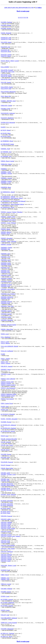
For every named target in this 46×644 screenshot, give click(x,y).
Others (40, 8)
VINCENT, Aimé (5, 525)
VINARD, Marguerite (7, 484)
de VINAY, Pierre (5, 511)
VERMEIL (4, 169)
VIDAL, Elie (4, 362)
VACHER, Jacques (6, 28)
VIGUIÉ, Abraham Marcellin (9, 439)
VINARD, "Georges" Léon (8, 474)
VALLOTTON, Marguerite (8, 92)
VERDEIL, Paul (5, 149)
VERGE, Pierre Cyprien (7, 161)
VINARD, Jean (5, 479)
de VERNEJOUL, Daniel (8, 192)
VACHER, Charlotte (6, 22)
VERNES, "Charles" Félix (8, 217)
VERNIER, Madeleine (7, 297)
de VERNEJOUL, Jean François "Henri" (12, 198)
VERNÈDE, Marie (6, 187)
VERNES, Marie (5, 229)
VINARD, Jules (5, 481)
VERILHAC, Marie (6, 164)
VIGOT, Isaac (4, 436)
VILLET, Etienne (5, 465)
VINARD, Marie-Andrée (8, 485)
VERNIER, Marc (5, 298)
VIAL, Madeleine (6, 337)
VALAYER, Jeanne (6, 42)
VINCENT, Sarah (5, 561)
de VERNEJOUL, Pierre (7, 207)
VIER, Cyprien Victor (7, 403)
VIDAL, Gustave (5, 363)
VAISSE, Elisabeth (6, 33)
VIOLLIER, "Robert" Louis (8, 565)
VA (19, 18)
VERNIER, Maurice (6, 302)
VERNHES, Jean (5, 249)
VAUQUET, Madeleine (7, 118)
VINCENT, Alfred (6, 527)
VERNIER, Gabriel (6, 281)
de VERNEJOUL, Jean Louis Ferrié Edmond (13, 201)
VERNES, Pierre (5, 234)
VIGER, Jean (4, 410)
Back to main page (23, 11)
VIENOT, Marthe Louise (7, 396)
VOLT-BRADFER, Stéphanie (9, 618)
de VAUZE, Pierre (6, 136)
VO (25, 18)
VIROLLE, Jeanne (6, 584)
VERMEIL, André (6, 172)
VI (23, 18)
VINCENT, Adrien (6, 524)
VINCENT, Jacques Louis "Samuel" (11, 536)
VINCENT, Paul (5, 541)
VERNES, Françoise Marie (8, 220)
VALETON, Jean (5, 47)
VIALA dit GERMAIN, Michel (9, 346)
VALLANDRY (5, 67)
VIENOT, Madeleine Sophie (8, 394)
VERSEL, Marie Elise (7, 329)
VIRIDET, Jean (5, 578)
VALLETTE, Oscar (6, 79)
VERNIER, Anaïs (6, 260)
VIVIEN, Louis (5, 596)
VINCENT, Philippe (6, 555)
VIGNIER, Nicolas (6, 422)
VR (27, 18)
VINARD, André (5, 473)
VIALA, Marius (5, 343)
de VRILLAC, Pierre (6, 636)
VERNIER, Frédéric (6, 278)
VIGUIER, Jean (5, 457)
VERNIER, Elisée (6, 275)
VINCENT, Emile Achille (8, 528)
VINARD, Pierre (5, 488)
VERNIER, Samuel (6, 311)
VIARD (3, 354)
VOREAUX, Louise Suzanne (9, 623)
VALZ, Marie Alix (6, 96)
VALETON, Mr (5, 50)
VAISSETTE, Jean (6, 38)
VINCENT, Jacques (6, 535)
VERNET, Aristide (6, 244)
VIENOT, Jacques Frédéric (8, 385)
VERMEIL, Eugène (6, 181)
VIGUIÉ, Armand (6, 442)
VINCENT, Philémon (7, 552)
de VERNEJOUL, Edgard (8, 197)
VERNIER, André (6, 263)
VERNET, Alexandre (6, 238)
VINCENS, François (6, 516)
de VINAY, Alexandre (7, 501)
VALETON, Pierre (6, 51)
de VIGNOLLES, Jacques (8, 431)
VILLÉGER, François (7, 462)
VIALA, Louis (5, 342)
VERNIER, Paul (5, 303)
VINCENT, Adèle (6, 519)
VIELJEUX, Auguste (6, 366)
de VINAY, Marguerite (7, 505)
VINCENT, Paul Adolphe (8, 545)
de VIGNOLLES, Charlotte (8, 428)
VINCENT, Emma (6, 532)
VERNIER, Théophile (7, 320)
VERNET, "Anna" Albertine (8, 241)
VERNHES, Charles (6, 248)
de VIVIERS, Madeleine (7, 603)
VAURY (3, 127)
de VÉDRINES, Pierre (7, 141)
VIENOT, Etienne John (7, 382)
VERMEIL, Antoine (6, 173)
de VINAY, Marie (5, 508)
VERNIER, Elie (5, 268)
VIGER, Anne (5, 407)
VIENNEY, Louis (5, 374)
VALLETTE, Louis (6, 75)
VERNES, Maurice (6, 232)
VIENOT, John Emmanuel (8, 388)
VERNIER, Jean (5, 286)
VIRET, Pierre (5, 575)
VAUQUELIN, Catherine (8, 113)
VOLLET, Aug (5, 615)
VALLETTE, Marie (6, 76)
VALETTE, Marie (6, 56)
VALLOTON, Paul (6, 89)
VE (21, 18)
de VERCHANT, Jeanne (7, 144)
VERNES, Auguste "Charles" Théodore (11, 212)
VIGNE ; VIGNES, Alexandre (9, 419)
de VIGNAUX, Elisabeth (8, 414)
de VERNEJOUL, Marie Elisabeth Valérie (12, 204)
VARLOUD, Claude (6, 106)
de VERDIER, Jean (6, 152)
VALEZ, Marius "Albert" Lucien (10, 61)
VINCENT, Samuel (6, 558)
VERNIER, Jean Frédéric (8, 289)
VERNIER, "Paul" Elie (7, 306)
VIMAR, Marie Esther (7, 468)
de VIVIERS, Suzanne (7, 606)
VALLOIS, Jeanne (6, 82)
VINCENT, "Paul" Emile (8, 549)
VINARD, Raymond (6, 490)
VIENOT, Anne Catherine (8, 379)
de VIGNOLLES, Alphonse (8, 425)
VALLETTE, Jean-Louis (7, 72)
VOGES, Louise (5, 610)
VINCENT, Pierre (6, 556)
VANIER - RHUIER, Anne (8, 101)
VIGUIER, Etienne (6, 454)
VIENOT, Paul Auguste (7, 399)
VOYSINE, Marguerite (7, 629)
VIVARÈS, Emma (6, 592)
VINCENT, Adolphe (6, 522)
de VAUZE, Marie (6, 133)
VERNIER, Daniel (6, 265)
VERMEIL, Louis (6, 183)
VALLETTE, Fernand (7, 70)
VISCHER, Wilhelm (6, 589)
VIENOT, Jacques (6, 383)
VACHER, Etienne (6, 25)
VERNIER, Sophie (6, 317)
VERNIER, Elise (5, 272)
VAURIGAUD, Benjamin (8, 122)
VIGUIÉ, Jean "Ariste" (7, 445)
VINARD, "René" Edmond (8, 494)
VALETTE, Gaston (6, 55)
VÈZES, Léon (5, 334)
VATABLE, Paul (5, 109)
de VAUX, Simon (5, 130)
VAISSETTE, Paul (6, 39)
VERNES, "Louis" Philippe (8, 223)
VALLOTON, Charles (7, 87)
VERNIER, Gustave (6, 285)
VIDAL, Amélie (5, 359)
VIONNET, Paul (5, 570)
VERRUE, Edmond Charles (8, 325)
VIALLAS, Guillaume (7, 351)
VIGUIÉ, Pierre (5, 450)
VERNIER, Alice (5, 254)
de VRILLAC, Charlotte (7, 633)
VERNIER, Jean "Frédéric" (8, 294)
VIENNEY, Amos (6, 369)
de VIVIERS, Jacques (7, 599)
